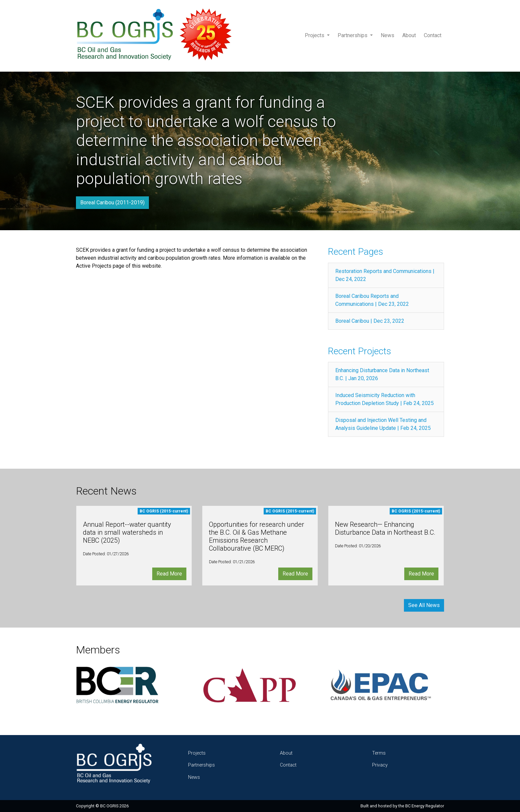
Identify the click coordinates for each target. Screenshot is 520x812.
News (388, 35)
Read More (169, 574)
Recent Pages (356, 252)
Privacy (380, 765)
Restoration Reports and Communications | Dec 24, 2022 (385, 275)
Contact (433, 35)
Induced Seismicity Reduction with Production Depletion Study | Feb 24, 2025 (385, 399)
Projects (315, 35)
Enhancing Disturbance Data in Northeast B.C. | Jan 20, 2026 (382, 374)
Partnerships (353, 35)
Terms (379, 753)
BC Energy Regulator (425, 806)
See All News (424, 605)
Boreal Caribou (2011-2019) (112, 203)
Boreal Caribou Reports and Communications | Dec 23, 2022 (372, 300)
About (409, 35)
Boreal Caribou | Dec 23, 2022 (370, 321)
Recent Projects (359, 351)
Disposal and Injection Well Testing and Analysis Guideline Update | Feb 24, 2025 (383, 424)
